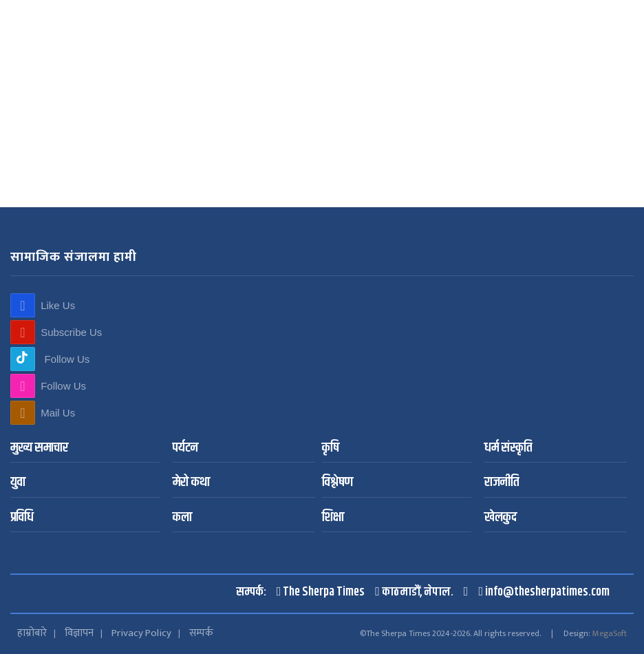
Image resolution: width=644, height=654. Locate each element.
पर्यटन (185, 449)
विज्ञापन (79, 633)
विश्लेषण (337, 483)
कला (182, 518)
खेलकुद (501, 518)
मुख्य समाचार (39, 449)
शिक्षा (333, 518)
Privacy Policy (141, 633)
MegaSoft (610, 633)
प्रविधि (22, 518)
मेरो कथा (191, 483)
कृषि (331, 449)
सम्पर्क (201, 633)
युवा (18, 483)
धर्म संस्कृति (508, 449)
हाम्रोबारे (32, 633)
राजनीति (502, 483)
